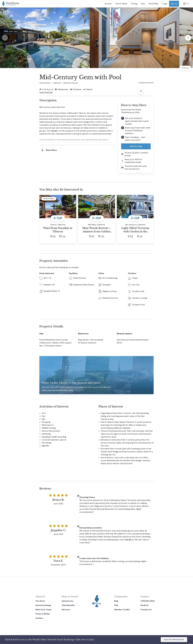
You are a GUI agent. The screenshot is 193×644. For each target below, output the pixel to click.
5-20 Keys (46, 89)
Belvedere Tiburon (71, 83)
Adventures (68, 601)
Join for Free (136, 146)
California (57, 83)
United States (45, 83)
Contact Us (146, 610)
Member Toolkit (122, 610)
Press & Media (42, 614)
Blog (116, 601)
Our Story (40, 601)
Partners (66, 610)
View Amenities (46, 92)
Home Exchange (43, 605)
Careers (39, 618)
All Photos (185, 68)
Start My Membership (174, 640)
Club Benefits (68, 605)
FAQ (116, 605)
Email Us (145, 605)
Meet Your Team (44, 610)
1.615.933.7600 (148, 601)
